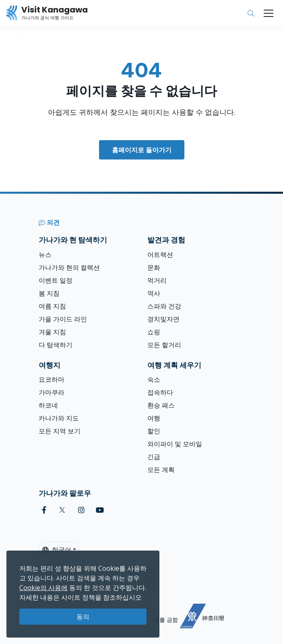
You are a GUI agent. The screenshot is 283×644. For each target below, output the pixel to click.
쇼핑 (154, 332)
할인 (154, 431)
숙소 (154, 379)
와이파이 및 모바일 (175, 444)
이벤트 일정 (56, 280)
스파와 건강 (164, 306)
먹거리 (157, 280)
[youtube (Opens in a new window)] (100, 510)
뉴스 (45, 255)
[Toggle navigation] (269, 13)
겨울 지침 (52, 332)
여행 (154, 418)
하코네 (48, 405)
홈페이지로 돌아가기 (142, 150)
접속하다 (160, 392)
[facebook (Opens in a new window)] (44, 510)
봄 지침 (49, 293)
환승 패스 (161, 405)
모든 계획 (161, 470)
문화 (154, 267)
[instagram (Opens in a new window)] (81, 510)
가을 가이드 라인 (63, 319)
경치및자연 (163, 319)
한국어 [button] (57, 550)
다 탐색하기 (56, 345)
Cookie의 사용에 (43, 588)
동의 (83, 617)
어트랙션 (160, 255)
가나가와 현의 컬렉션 (69, 267)
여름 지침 (52, 306)
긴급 (154, 457)
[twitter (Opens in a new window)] (62, 510)
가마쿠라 (52, 392)
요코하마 (52, 379)
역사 (154, 293)
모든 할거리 (164, 345)
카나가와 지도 (59, 418)
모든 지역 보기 (60, 431)
